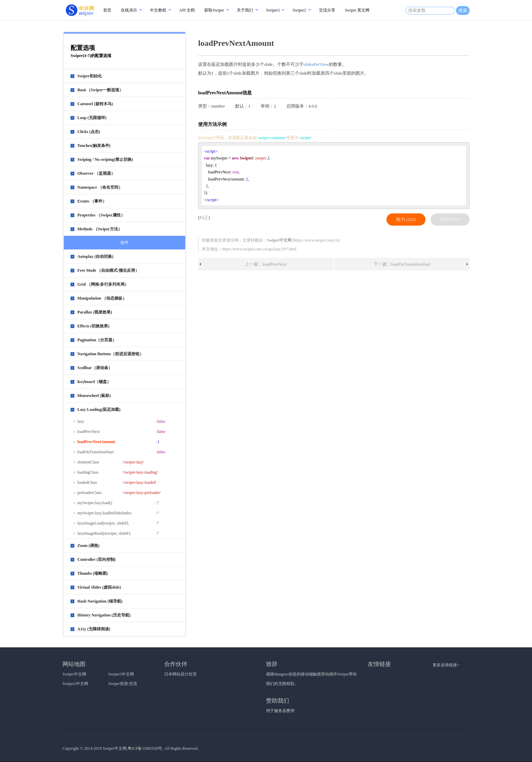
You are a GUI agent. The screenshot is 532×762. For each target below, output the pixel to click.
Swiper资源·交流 (123, 684)
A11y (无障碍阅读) (94, 629)
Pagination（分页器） (97, 340)
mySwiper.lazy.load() (95, 503)
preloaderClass (89, 493)
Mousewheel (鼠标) (94, 396)
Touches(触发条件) (94, 146)
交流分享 (327, 10)
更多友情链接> (446, 665)
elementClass (88, 462)
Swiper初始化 (90, 76)
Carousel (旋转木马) (95, 104)
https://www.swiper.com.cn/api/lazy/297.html (259, 249)
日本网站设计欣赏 (180, 674)
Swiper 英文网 (357, 10)
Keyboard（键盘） (94, 382)
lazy (81, 421)
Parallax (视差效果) (95, 312)
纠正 (204, 218)
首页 (107, 10)
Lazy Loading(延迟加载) (99, 409)
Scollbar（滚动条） (95, 368)
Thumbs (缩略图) (93, 573)
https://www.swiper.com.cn (316, 240)
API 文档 (187, 10)
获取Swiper (214, 10)
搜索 (463, 10)
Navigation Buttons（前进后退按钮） (110, 354)
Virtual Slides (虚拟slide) (99, 587)
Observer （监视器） (96, 173)
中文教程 (158, 10)
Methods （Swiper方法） (100, 229)
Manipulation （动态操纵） (102, 298)
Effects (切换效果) (93, 326)
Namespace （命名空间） (100, 187)
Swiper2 (299, 10)
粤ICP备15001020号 (145, 748)
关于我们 (245, 10)
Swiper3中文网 (121, 674)
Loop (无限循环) (92, 118)
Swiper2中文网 (75, 684)
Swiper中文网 (74, 674)
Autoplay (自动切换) (95, 256)
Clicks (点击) (89, 132)
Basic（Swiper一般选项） (100, 90)
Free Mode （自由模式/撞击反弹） (108, 270)
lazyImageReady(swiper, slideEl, (104, 533)
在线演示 (129, 10)
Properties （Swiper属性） (101, 215)
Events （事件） (92, 201)
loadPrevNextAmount (96, 442)
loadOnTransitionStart (96, 452)
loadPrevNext (89, 432)
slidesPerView (316, 64)
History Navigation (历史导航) (104, 615)
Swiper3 (273, 10)
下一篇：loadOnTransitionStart (402, 264)
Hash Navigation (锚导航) (100, 601)
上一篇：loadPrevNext (266, 264)
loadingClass (88, 472)
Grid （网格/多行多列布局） (103, 284)
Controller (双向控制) (97, 559)
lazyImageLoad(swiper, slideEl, (103, 523)
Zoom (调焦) (88, 546)
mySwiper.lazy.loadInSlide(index (104, 513)
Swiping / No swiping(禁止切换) (105, 159)
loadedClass (87, 482)
